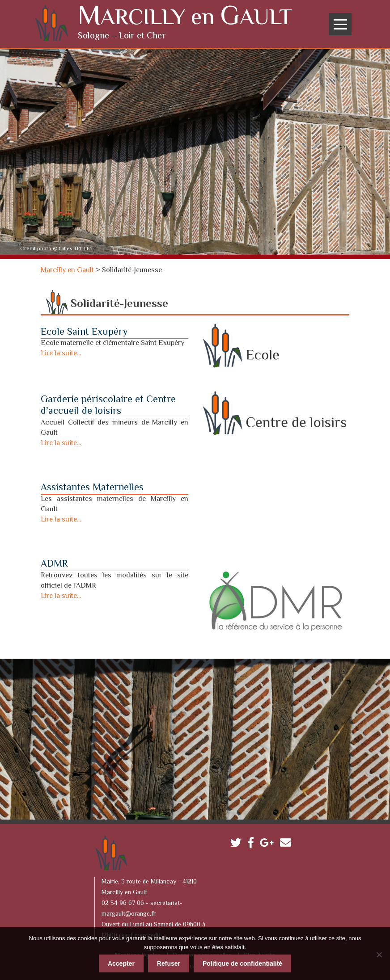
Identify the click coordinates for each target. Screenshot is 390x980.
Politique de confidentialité (242, 962)
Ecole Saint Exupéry (84, 331)
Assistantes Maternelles (92, 487)
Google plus (269, 843)
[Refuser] (379, 953)
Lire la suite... (61, 352)
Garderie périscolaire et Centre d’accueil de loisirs (108, 404)
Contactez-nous (288, 843)
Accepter (121, 962)
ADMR (54, 563)
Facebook (253, 843)
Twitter (238, 843)
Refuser (169, 962)
